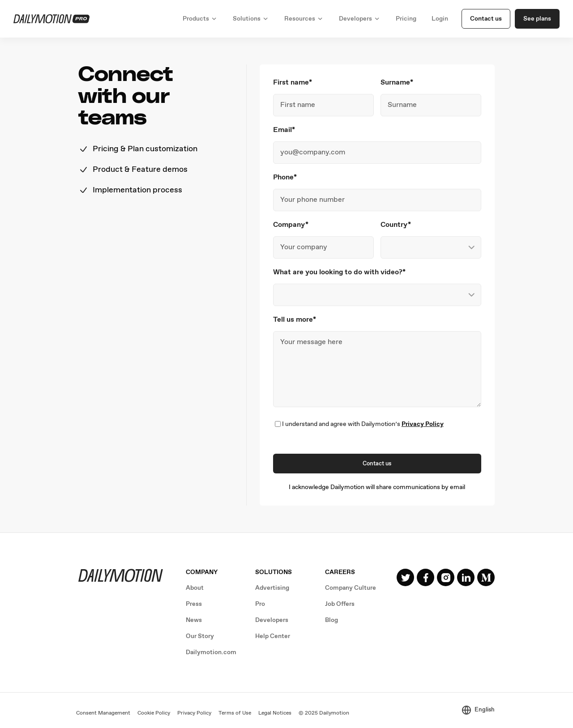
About (195, 588)
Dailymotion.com (211, 652)
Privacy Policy (423, 424)
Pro (260, 604)
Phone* (285, 177)
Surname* (397, 83)
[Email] (377, 153)
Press (194, 604)
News (194, 620)
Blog (331, 620)
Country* (396, 225)
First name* (293, 83)
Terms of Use (235, 713)
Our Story (200, 636)
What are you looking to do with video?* (339, 272)
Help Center (273, 636)
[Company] (323, 247)
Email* (284, 130)
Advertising (272, 588)
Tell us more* (295, 320)
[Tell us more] (377, 369)
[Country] (431, 247)
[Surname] (431, 105)
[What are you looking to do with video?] (377, 295)
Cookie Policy (154, 713)
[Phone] (377, 200)
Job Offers (340, 604)
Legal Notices (275, 713)
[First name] (323, 105)
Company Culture (351, 588)
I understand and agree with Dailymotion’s (363, 424)
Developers (272, 620)
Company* (291, 225)
